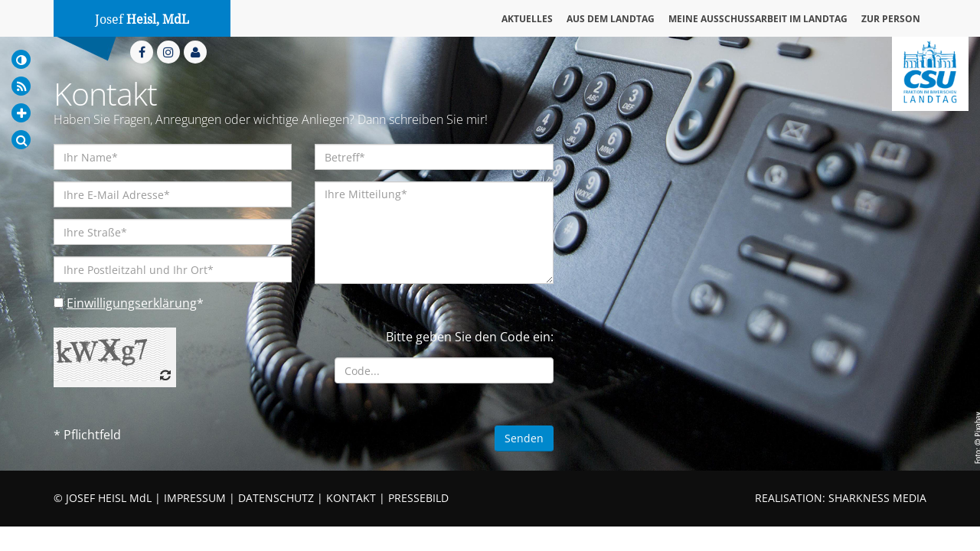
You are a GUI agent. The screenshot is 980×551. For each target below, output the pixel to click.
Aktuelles (527, 19)
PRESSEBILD (418, 498)
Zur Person (891, 19)
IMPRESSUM (195, 498)
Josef (142, 20)
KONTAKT (351, 498)
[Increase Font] (21, 113)
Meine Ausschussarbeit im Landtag (758, 19)
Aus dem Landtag (611, 19)
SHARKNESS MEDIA (877, 498)
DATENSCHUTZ (276, 498)
